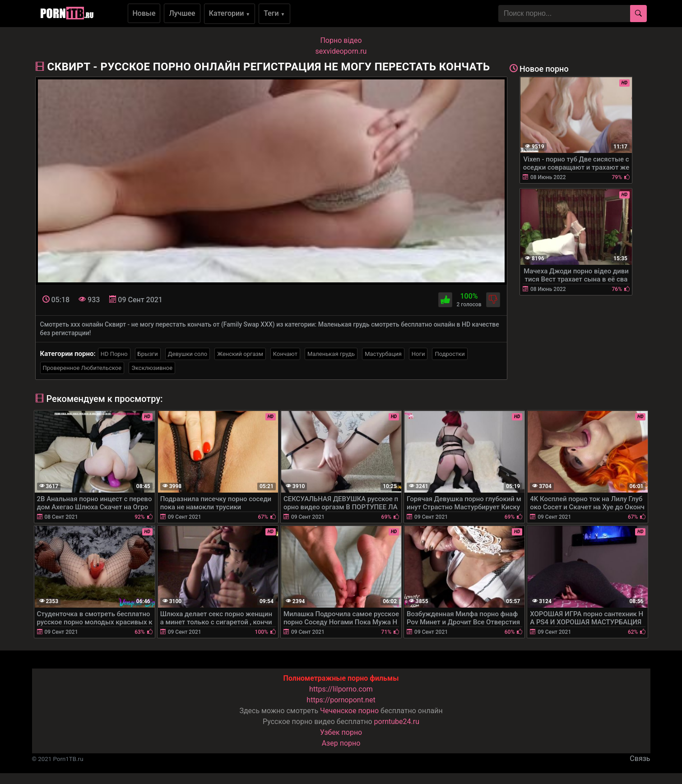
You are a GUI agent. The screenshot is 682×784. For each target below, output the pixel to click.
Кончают (285, 354)
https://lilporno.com (341, 689)
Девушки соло (188, 354)
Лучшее (182, 13)
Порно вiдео (341, 40)
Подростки (450, 354)
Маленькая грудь (331, 354)
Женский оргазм (240, 354)
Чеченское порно (349, 711)
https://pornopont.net (341, 700)
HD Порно (114, 354)
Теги (274, 13)
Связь (640, 759)
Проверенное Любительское (82, 368)
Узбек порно (341, 732)
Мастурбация (383, 354)
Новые (144, 13)
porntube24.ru (397, 722)
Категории (230, 13)
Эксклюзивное (152, 368)
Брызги (148, 354)
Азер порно (341, 743)
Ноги (418, 354)
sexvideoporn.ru (341, 51)
